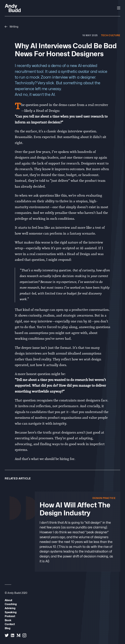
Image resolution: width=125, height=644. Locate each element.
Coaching (11, 604)
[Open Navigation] (119, 8)
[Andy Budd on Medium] (19, 635)
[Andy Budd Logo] (13, 8)
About (8, 600)
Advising (10, 608)
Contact (10, 624)
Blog (7, 628)
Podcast (10, 616)
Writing (11, 27)
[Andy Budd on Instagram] (24, 635)
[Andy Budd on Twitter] (7, 635)
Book (8, 620)
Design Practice (104, 498)
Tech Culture (111, 35)
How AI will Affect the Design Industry (75, 509)
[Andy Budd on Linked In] (13, 635)
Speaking (11, 612)
